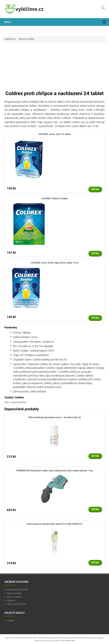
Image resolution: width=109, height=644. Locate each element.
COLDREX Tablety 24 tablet (54, 199)
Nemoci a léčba (27, 39)
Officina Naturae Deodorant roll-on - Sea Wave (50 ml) (54, 417)
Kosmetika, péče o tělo (18, 590)
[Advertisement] (54, 68)
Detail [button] (95, 189)
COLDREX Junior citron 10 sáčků (54, 134)
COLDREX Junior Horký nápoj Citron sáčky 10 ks (54, 263)
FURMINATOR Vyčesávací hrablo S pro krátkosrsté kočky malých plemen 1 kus (54, 471)
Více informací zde (68, 641)
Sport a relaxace (15, 597)
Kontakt (11, 621)
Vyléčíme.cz (10, 39)
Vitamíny (11, 600)
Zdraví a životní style (16, 604)
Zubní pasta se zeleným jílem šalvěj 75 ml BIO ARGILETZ (54, 524)
